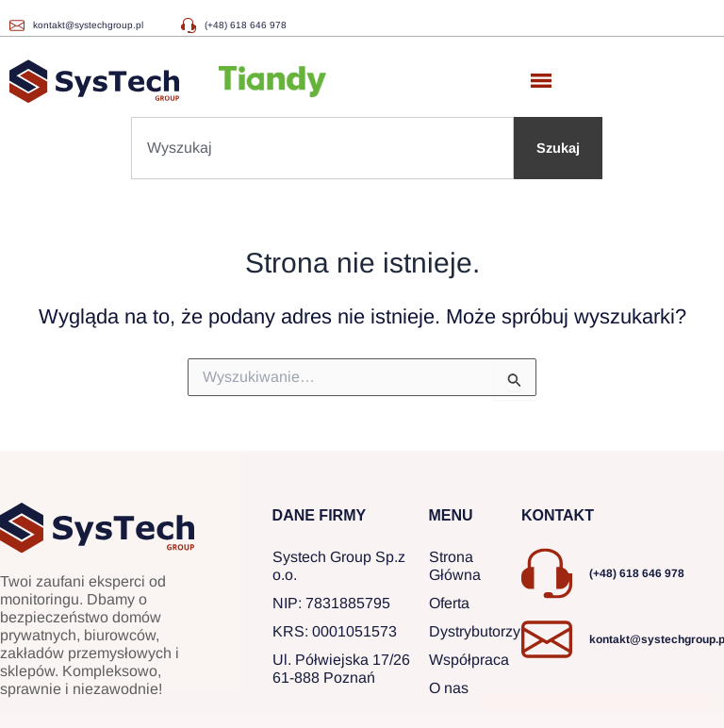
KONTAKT (558, 515)
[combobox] (322, 148)
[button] (541, 82)
